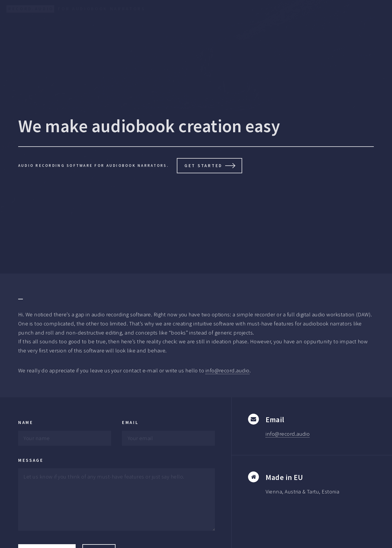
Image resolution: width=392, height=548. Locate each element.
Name (26, 422)
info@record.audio (228, 370)
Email (130, 422)
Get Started (203, 166)
